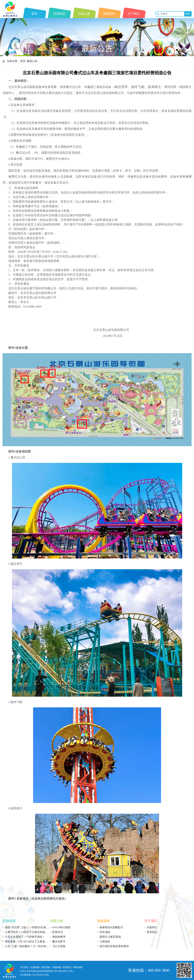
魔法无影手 (59, 942)
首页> (23, 61)
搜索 (188, 14)
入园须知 (105, 942)
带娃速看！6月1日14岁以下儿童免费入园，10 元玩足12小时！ (27, 942)
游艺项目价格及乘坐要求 (114, 946)
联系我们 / (68, 967)
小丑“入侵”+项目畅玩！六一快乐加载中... (27, 946)
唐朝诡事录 (59, 937)
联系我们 (152, 932)
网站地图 (78, 967)
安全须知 (105, 932)
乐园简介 (152, 927)
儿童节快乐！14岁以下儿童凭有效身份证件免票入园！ (27, 932)
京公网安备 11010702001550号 (34, 975)
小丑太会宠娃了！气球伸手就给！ (25, 937)
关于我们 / (25, 967)
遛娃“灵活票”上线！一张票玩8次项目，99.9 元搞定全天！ (27, 927)
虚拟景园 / (46, 967)
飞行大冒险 (59, 946)
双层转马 (58, 932)
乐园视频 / (57, 967)
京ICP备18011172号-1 (64, 971)
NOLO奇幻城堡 (61, 927)
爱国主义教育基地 (110, 937)
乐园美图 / (36, 967)
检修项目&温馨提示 (111, 927)
